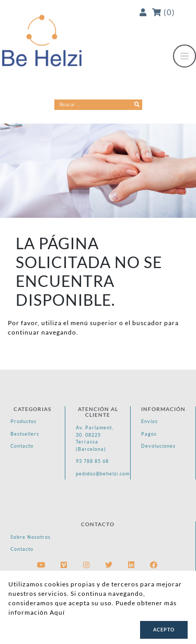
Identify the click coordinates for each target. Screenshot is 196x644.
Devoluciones (158, 446)
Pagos (149, 434)
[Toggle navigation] (185, 56)
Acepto (164, 630)
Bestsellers (25, 434)
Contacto (22, 446)
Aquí (57, 612)
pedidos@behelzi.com (99, 474)
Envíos (149, 421)
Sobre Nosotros (31, 537)
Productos (24, 421)
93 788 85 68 (92, 461)
